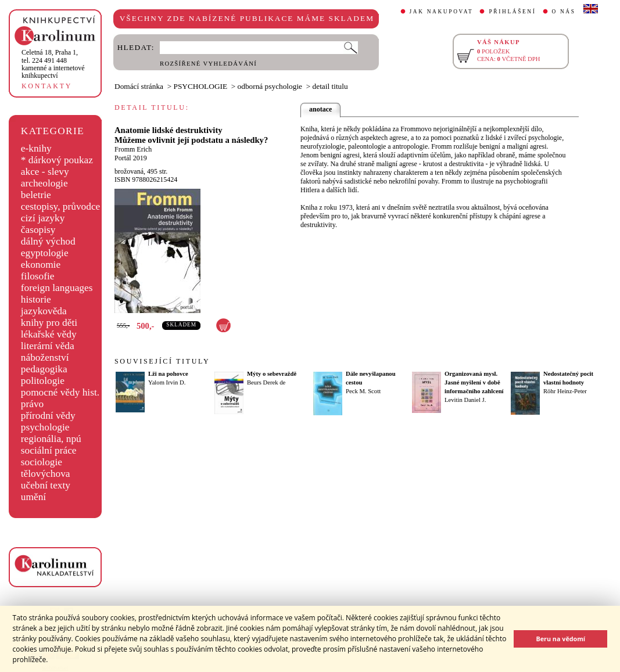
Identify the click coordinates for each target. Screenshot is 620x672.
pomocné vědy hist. (60, 392)
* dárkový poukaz (57, 160)
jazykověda (44, 311)
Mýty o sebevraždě (272, 374)
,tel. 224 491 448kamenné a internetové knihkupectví (53, 64)
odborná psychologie (270, 86)
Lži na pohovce (168, 374)
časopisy (38, 230)
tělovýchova (46, 474)
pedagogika (44, 369)
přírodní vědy (48, 416)
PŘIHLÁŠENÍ (512, 12)
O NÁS (564, 12)
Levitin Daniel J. (465, 400)
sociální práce (49, 450)
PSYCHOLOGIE (201, 86)
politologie (43, 381)
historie (36, 299)
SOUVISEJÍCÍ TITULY (162, 361)
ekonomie (41, 265)
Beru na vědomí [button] (560, 639)
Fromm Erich (133, 149)
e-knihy (36, 148)
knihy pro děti (49, 323)
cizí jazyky (43, 218)
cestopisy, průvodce (61, 206)
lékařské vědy (49, 334)
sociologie (42, 462)
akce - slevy (45, 172)
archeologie (44, 183)
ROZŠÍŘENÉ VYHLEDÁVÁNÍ (208, 64)
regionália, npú (51, 439)
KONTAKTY (47, 86)
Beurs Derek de (266, 382)
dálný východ (48, 241)
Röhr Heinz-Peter (565, 391)
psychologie (45, 427)
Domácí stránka (139, 86)
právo (32, 404)
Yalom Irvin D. (167, 382)
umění (33, 497)
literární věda (48, 346)
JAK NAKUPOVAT (442, 12)
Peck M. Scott (363, 391)
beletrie (36, 195)
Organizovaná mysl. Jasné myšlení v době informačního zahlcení (474, 382)
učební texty (46, 485)
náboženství (45, 357)
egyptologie (45, 253)
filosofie (38, 276)
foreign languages (57, 288)
